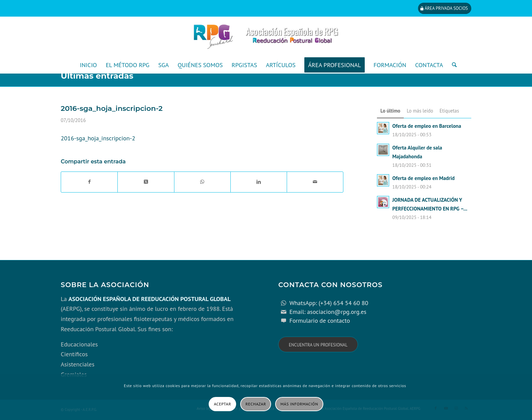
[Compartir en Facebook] (89, 182)
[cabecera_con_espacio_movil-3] (266, 37)
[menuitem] (88, 65)
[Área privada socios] (445, 8)
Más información (299, 404)
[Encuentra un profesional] (318, 345)
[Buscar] (452, 65)
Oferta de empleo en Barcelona (427, 126)
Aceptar (222, 404)
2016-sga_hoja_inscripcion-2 (98, 138)
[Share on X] (146, 182)
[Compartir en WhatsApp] (202, 182)
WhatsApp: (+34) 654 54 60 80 (329, 303)
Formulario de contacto (320, 321)
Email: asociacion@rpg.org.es (328, 312)
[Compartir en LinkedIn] (259, 182)
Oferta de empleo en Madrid (423, 178)
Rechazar (256, 404)
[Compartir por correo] (315, 182)
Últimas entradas (97, 76)
